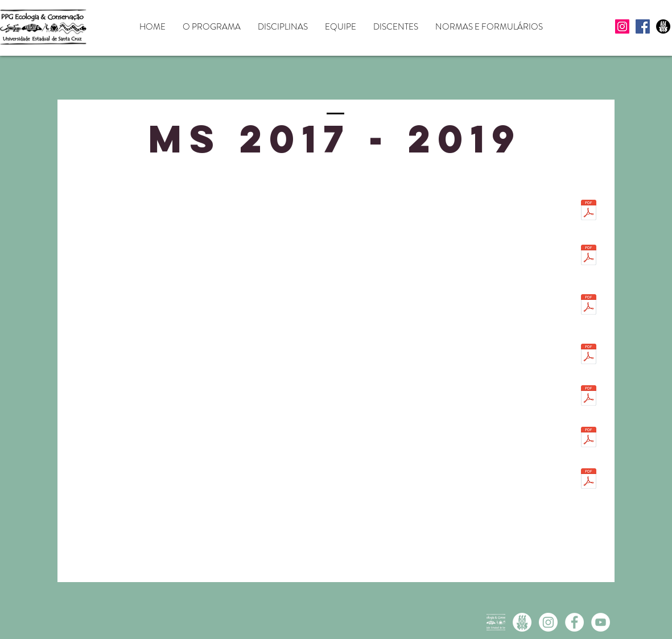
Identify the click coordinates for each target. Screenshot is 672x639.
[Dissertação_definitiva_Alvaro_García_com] (589, 211)
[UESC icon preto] (663, 26)
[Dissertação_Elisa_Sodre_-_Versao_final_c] (589, 306)
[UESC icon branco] (522, 622)
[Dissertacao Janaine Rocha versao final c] (589, 438)
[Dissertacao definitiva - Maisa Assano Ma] (589, 480)
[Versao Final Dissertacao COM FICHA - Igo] (589, 397)
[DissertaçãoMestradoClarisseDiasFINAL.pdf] (589, 256)
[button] (212, 27)
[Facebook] (643, 26)
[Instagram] (622, 26)
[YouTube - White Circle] (601, 622)
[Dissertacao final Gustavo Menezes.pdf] (589, 355)
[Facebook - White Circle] (574, 622)
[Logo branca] (496, 622)
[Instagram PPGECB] (548, 622)
